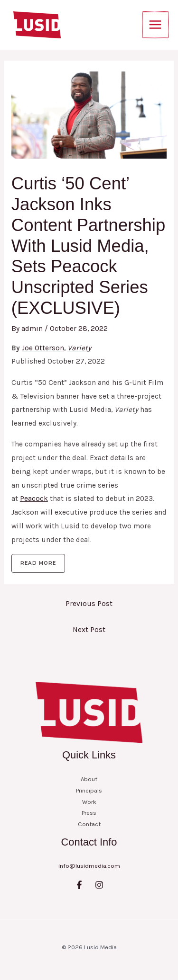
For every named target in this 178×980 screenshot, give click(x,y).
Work (89, 802)
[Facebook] (79, 885)
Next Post (89, 630)
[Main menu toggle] (156, 25)
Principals (89, 790)
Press (89, 813)
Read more (38, 563)
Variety (79, 348)
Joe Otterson (43, 348)
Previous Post (89, 604)
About (89, 779)
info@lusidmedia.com (89, 866)
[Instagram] (99, 885)
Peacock (34, 499)
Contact (89, 824)
